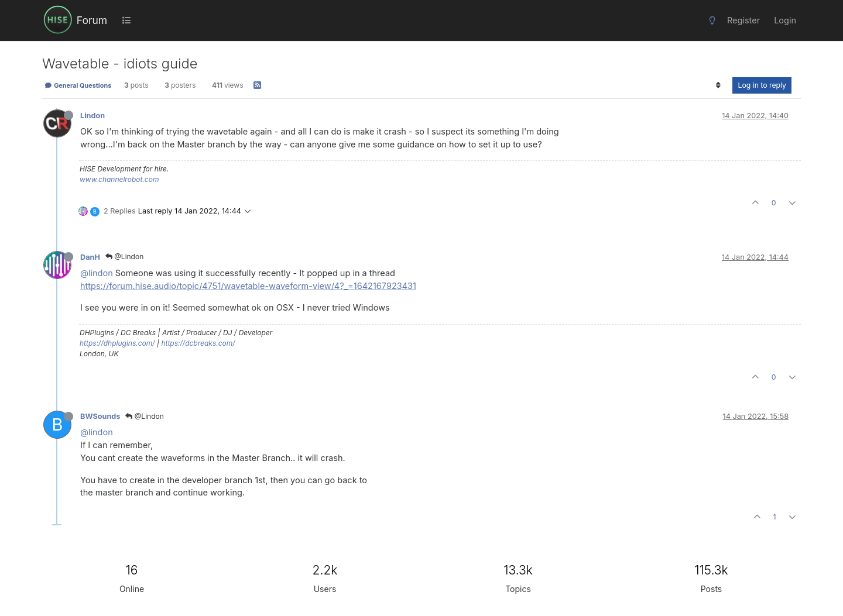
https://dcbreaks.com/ (198, 343)
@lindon (97, 273)
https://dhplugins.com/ (117, 343)
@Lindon (124, 257)
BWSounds (100, 416)
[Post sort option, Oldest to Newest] (718, 85)
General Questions (78, 85)
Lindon (92, 116)
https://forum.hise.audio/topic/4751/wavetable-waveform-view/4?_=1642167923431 (248, 286)
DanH (90, 257)
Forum (92, 20)
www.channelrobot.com (119, 179)
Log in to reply (762, 85)
